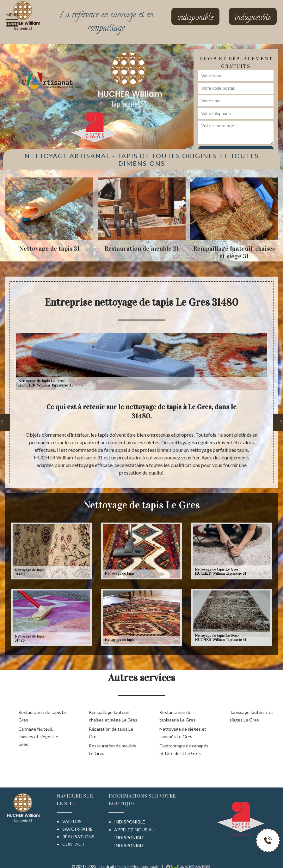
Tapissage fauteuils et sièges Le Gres (251, 716)
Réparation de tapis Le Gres (111, 733)
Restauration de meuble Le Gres (113, 749)
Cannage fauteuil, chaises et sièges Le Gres (38, 736)
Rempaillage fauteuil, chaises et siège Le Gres (113, 716)
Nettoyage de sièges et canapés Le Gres (183, 733)
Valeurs (72, 821)
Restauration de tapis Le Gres (43, 716)
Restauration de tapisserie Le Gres (177, 716)
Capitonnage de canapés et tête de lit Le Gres (184, 749)
